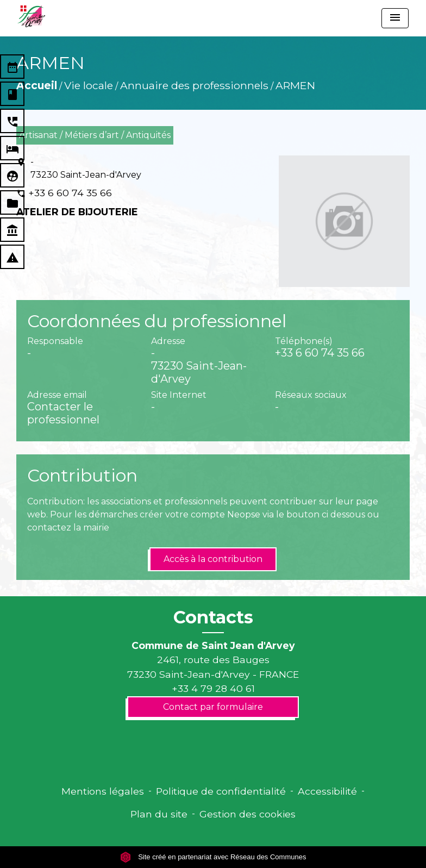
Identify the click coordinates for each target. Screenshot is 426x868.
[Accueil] (31, 16)
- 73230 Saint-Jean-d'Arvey (86, 168)
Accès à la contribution (213, 559)
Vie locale (89, 85)
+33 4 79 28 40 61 (213, 688)
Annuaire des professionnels (194, 85)
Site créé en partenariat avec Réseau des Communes (213, 857)
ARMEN (295, 85)
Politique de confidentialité (221, 791)
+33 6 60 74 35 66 (70, 193)
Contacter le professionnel (63, 413)
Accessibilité (327, 791)
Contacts (213, 617)
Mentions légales (103, 791)
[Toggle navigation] (395, 18)
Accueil (37, 85)
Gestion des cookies (248, 814)
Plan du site (159, 814)
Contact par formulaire (213, 707)
